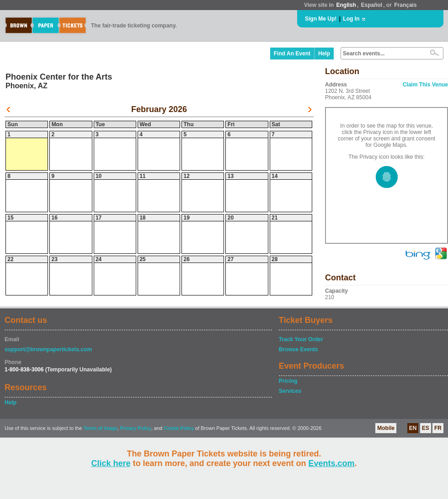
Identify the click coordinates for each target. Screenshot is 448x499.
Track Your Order (301, 339)
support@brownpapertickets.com (48, 349)
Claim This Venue (425, 85)
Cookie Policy (179, 428)
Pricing (288, 381)
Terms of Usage (100, 428)
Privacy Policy (136, 428)
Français (405, 5)
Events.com (332, 463)
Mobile (386, 428)
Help (324, 54)
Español (372, 5)
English (346, 5)
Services (290, 391)
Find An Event (292, 54)
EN (413, 428)
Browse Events (299, 349)
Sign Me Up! (321, 19)
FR (438, 428)
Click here (111, 463)
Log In (351, 19)
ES (426, 428)
